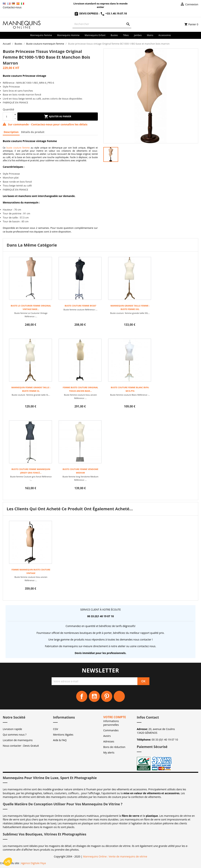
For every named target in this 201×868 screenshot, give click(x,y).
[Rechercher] (102, 24)
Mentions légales (63, 735)
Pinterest (107, 696)
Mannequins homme (68, 35)
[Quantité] (8, 117)
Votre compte (115, 717)
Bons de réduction (114, 747)
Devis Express (86, 13)
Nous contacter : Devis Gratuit (21, 746)
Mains (150, 35)
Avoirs (107, 736)
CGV (56, 729)
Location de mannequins (18, 740)
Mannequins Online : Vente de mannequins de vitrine (115, 856)
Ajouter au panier (58, 117)
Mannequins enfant (95, 35)
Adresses (109, 741)
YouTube (94, 696)
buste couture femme (18, 148)
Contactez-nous (12, 7)
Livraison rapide (12, 729)
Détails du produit (33, 132)
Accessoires (165, 35)
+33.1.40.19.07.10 (114, 13)
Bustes (114, 35)
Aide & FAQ (60, 740)
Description (11, 132)
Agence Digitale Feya (33, 863)
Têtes (126, 35)
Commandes (111, 730)
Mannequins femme (41, 35)
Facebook (82, 696)
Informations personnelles (111, 723)
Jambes (138, 35)
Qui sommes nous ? (15, 735)
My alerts (109, 752)
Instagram (119, 696)
